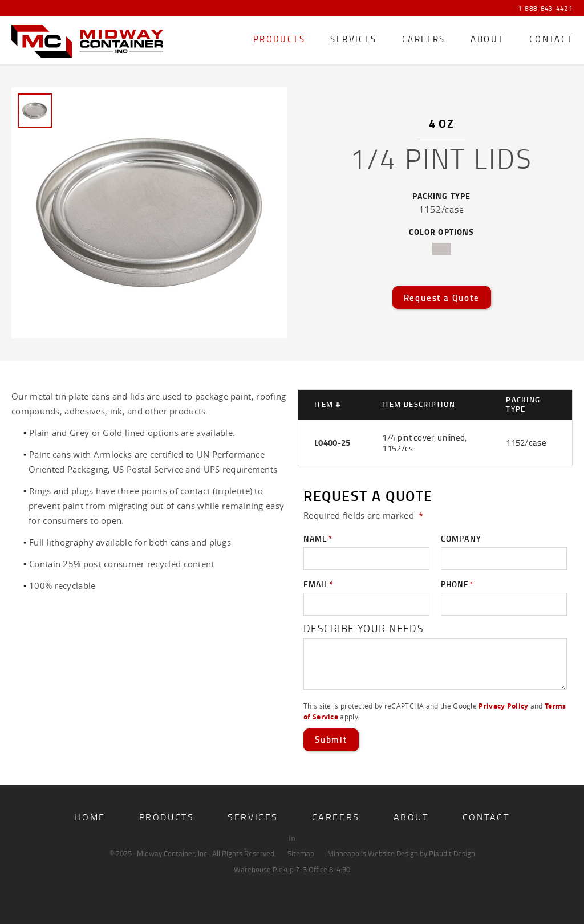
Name (318, 539)
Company (461, 538)
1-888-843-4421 (545, 9)
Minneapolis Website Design (373, 853)
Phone (457, 584)
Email (319, 584)
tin (442, 249)
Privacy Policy (503, 706)
